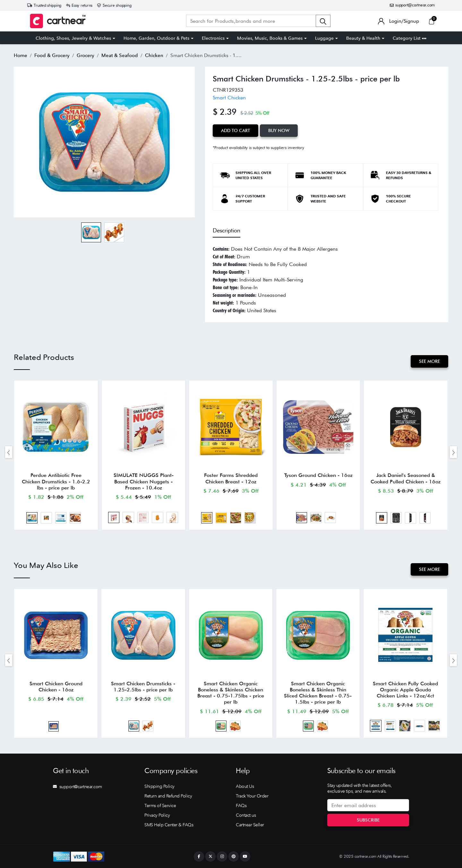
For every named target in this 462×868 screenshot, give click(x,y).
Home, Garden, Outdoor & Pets (156, 38)
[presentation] (9, 452)
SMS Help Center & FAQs (169, 825)
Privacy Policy (157, 815)
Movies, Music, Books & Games (270, 38)
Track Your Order (252, 796)
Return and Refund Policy (168, 796)
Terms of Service (160, 805)
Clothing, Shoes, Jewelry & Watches (73, 38)
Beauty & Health (363, 38)
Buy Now (279, 130)
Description (227, 230)
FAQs (241, 805)
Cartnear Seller (250, 825)
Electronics (213, 38)
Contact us (246, 815)
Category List (410, 38)
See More (429, 361)
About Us (245, 786)
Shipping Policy (159, 786)
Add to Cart (235, 130)
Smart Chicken (229, 98)
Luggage (324, 38)
